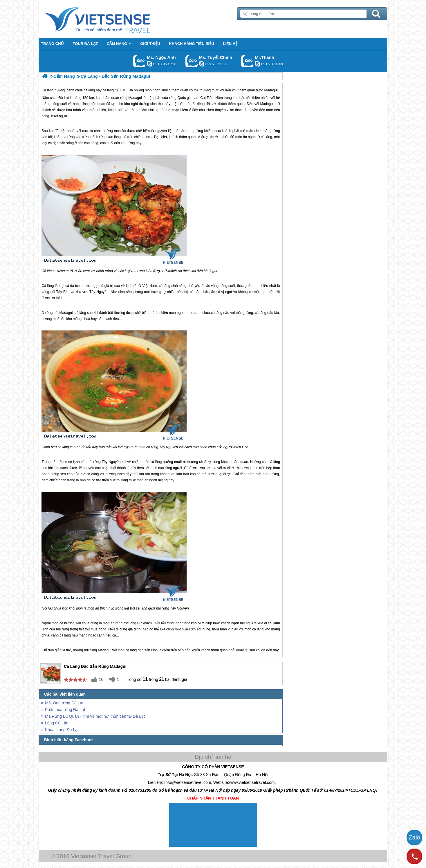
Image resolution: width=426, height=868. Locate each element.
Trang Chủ (112, 19)
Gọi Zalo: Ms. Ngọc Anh (139, 61)
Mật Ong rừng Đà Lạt (64, 703)
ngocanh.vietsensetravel (149, 64)
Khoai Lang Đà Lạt (62, 730)
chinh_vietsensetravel (202, 64)
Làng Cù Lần (57, 723)
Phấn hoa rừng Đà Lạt (65, 710)
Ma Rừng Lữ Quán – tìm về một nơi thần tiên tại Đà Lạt (95, 716)
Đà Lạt (64, 98)
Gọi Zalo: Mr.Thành (247, 61)
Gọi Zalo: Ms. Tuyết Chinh (192, 61)
